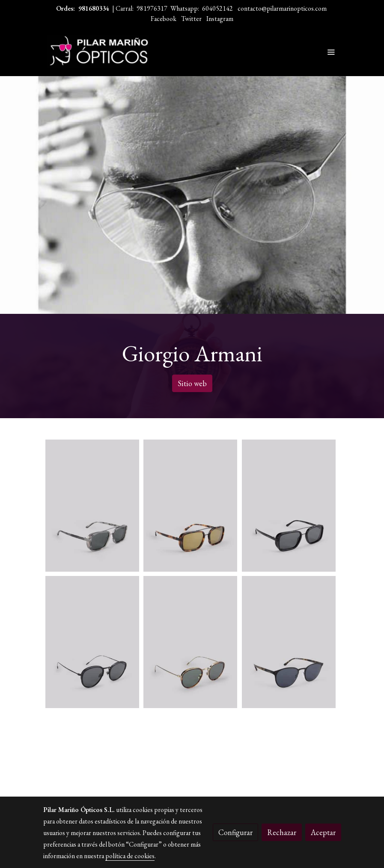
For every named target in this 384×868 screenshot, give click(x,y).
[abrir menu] (331, 52)
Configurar (235, 832)
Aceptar (323, 832)
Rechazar (282, 832)
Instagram (220, 19)
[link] (98, 52)
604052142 (217, 8)
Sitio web (192, 383)
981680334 (94, 8)
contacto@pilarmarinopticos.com (282, 8)
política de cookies (130, 856)
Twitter (191, 19)
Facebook (164, 19)
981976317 (152, 8)
